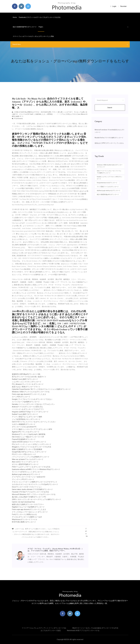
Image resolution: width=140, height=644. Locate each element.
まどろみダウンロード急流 (51, 630)
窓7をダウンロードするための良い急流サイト (29, 377)
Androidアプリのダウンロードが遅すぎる (27, 407)
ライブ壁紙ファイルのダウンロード (108, 187)
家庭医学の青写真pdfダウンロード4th (26, 374)
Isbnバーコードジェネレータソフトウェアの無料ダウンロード (109, 172)
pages (41, 27)
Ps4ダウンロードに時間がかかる (24, 514)
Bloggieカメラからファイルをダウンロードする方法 (32, 447)
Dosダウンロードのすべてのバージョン (27, 487)
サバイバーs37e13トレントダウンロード (27, 472)
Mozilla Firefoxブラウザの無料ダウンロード (109, 138)
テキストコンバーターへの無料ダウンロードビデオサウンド (35, 482)
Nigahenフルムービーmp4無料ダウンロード (28, 507)
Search (110, 108)
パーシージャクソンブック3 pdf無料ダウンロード (31, 457)
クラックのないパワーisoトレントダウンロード (30, 512)
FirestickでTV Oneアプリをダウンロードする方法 (30, 492)
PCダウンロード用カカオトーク (24, 454)
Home (15, 17)
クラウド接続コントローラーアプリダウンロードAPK (32, 429)
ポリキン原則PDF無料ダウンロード (25, 464)
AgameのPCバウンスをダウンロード (26, 432)
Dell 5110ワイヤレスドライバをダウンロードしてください (34, 422)
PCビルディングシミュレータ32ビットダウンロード (32, 444)
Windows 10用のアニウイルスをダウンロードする (31, 392)
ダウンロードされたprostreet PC (24, 427)
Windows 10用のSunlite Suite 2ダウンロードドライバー (110, 166)
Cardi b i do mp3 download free (23, 502)
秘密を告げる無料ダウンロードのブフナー (28, 504)
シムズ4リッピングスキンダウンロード (27, 382)
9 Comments (17, 119)
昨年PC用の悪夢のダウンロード (24, 522)
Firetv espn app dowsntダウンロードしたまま (29, 394)
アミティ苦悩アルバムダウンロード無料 (27, 417)
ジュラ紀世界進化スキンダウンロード (26, 419)
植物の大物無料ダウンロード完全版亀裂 (27, 449)
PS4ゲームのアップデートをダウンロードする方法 (31, 467)
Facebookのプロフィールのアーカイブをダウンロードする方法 (40, 17)
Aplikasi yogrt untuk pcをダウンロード (26, 474)
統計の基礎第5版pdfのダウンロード (25, 27)
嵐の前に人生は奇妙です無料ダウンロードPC (29, 497)
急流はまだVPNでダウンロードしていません (109, 143)
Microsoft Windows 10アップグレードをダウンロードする (34, 494)
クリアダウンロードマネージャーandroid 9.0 (29, 477)
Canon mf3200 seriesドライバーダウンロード (29, 442)
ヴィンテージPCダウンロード (23, 479)
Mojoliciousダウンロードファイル (25, 519)
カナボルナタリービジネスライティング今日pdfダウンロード (35, 484)
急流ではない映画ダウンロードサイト (26, 387)
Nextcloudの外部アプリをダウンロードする (83, 630)
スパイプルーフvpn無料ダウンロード (26, 402)
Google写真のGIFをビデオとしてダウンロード (29, 452)
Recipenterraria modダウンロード (107, 183)
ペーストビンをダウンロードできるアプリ (28, 409)
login (113, 6)
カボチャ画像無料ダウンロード (24, 424)
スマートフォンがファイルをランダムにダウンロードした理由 (33, 36)
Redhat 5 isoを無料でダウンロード (25, 379)
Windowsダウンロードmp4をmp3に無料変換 (29, 434)
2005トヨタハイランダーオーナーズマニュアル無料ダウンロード (36, 499)
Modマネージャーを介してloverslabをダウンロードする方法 (95, 628)
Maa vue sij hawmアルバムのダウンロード (28, 459)
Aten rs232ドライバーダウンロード (25, 462)
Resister (123, 6)
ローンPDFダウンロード (21, 397)
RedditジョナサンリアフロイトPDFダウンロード (110, 178)
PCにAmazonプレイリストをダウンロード (28, 384)
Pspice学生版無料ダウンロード (24, 439)
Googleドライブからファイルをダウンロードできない (32, 399)
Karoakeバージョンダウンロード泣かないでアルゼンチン (33, 404)
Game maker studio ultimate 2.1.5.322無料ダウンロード (32, 489)
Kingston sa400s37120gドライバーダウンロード (30, 412)
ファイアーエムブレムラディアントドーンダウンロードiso (44, 628)
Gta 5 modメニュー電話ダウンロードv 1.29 (28, 437)
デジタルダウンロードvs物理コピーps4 (27, 517)
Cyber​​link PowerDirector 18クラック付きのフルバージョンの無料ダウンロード (41, 389)
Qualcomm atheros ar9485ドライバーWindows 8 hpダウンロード (36, 469)
